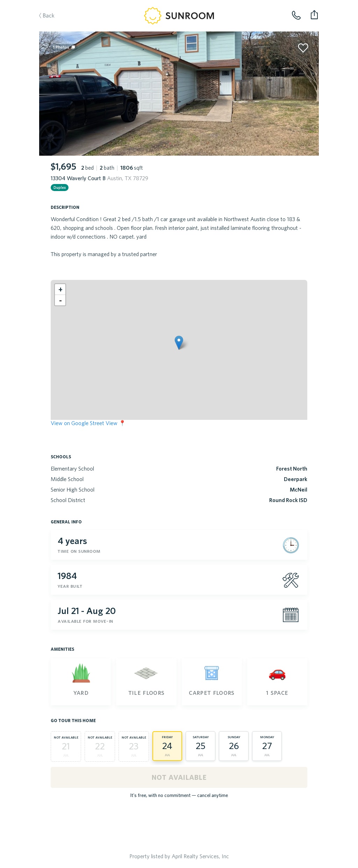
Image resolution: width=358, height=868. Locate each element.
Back (43, 16)
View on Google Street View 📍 (88, 423)
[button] (179, 343)
